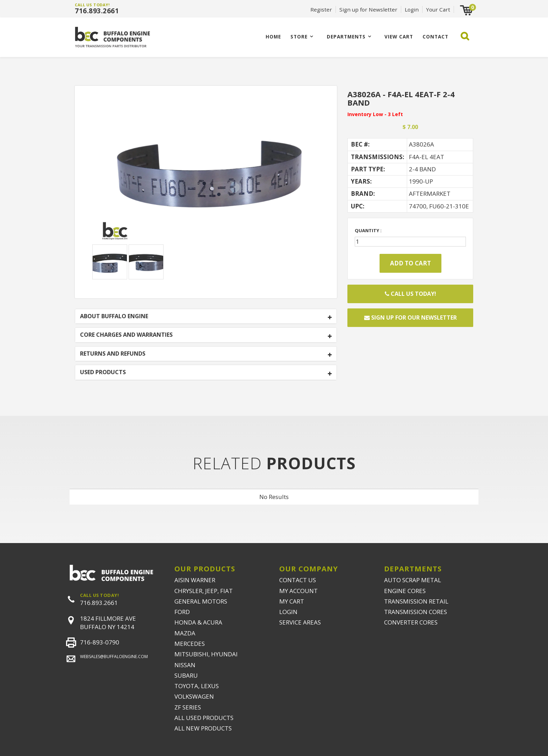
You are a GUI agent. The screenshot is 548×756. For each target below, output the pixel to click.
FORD (182, 612)
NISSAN (185, 665)
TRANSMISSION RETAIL (416, 601)
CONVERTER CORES (411, 622)
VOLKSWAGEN (194, 696)
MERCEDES (190, 644)
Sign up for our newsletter (410, 318)
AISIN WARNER (195, 580)
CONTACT (435, 37)
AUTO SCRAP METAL (413, 580)
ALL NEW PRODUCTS (203, 728)
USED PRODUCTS (103, 372)
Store (299, 37)
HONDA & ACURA (198, 622)
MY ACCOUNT (298, 591)
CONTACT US (298, 580)
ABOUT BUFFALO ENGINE (114, 316)
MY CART (292, 601)
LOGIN (288, 612)
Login (412, 9)
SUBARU (186, 675)
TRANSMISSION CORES (416, 612)
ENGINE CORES (405, 591)
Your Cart (438, 9)
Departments (346, 37)
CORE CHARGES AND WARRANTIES (126, 335)
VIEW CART (399, 37)
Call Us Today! (410, 294)
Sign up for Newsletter (368, 9)
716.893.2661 (97, 11)
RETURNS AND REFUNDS (113, 354)
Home (273, 37)
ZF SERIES (188, 707)
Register (321, 9)
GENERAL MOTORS (201, 601)
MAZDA (185, 633)
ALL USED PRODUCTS (204, 718)
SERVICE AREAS (300, 622)
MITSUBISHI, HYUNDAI (206, 654)
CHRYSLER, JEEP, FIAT (204, 591)
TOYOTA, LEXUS (197, 686)
